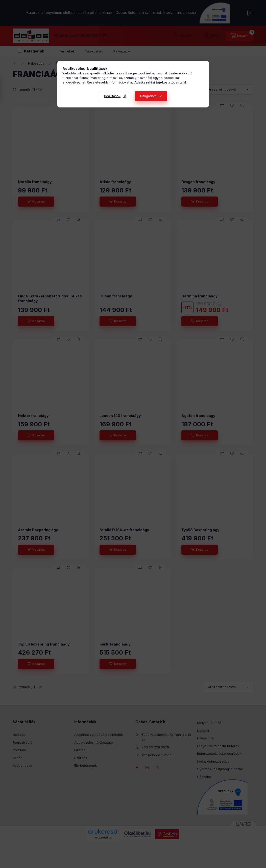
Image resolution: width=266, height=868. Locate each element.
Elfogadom (148, 96)
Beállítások (112, 96)
